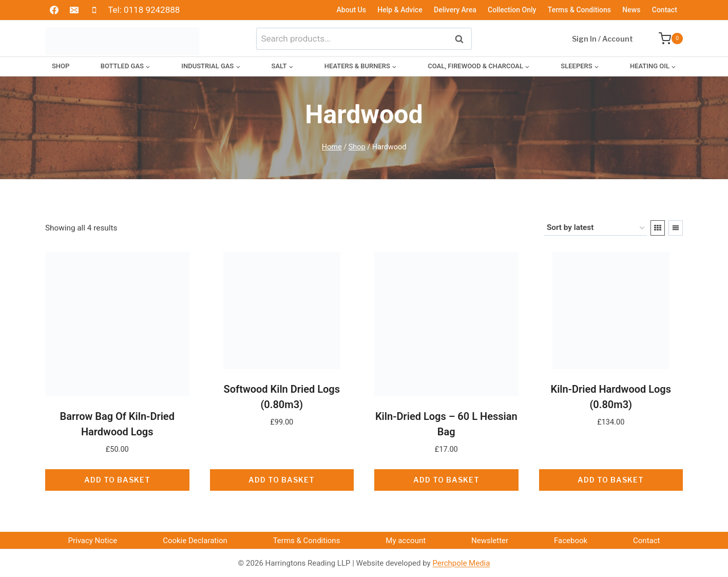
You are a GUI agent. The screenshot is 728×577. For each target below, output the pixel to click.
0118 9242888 (152, 10)
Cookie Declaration (195, 541)
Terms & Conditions (579, 10)
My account (406, 541)
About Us (351, 10)
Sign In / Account (602, 39)
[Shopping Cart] (666, 39)
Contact (665, 10)
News (631, 10)
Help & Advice (400, 10)
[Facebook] (54, 10)
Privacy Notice (92, 541)
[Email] (74, 10)
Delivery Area (455, 10)
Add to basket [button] (117, 480)
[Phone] (94, 10)
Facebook (571, 541)
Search (462, 38)
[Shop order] (596, 228)
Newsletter (490, 541)
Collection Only (512, 10)
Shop (61, 66)
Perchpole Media (461, 563)
